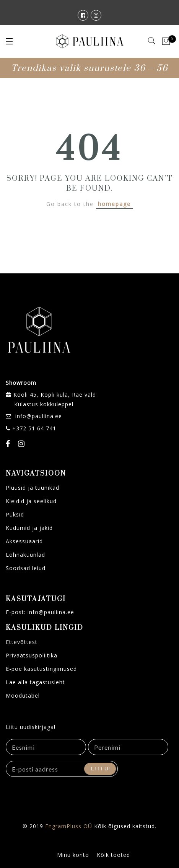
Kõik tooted (113, 855)
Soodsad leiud (26, 568)
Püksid (15, 514)
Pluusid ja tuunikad (33, 488)
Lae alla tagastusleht (35, 682)
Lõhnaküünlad (25, 555)
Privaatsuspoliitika (32, 655)
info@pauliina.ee (39, 416)
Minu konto (73, 855)
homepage (114, 204)
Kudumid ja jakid (29, 528)
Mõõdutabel (23, 696)
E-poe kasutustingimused (41, 669)
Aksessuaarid (24, 541)
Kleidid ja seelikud (31, 501)
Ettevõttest (22, 642)
